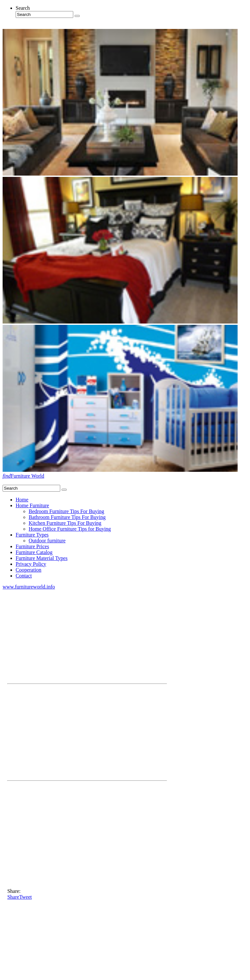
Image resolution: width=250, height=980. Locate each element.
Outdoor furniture (47, 541)
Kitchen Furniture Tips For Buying (65, 523)
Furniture (23, 476)
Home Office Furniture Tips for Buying (70, 529)
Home (22, 500)
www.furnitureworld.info (29, 587)
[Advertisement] (87, 635)
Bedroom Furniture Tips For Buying (66, 511)
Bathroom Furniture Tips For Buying (67, 517)
